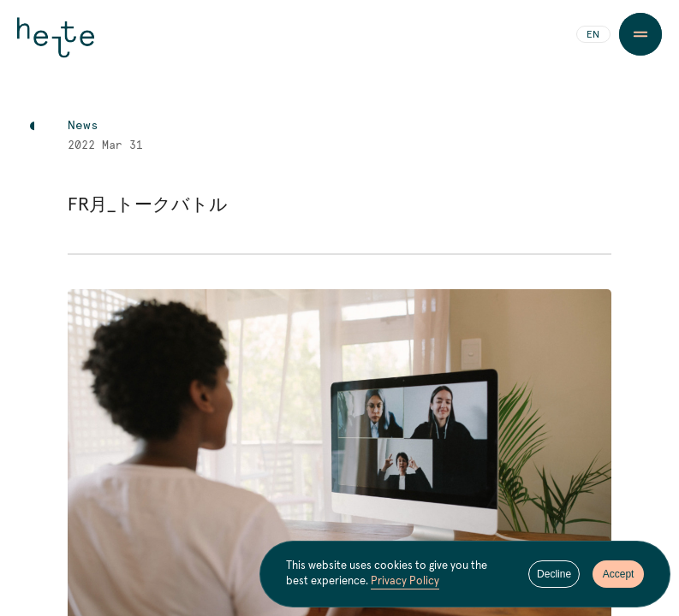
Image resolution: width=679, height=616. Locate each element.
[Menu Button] (640, 34)
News (83, 126)
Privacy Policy (405, 581)
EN (593, 35)
